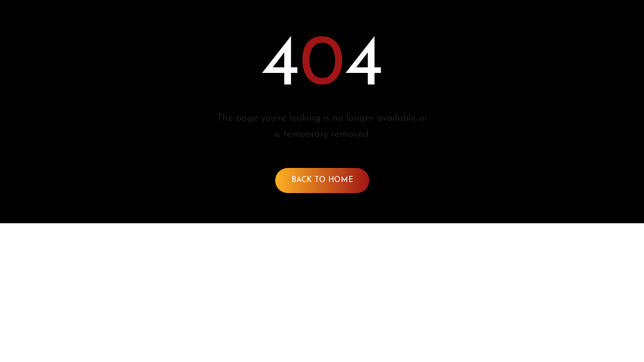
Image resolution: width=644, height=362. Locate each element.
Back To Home (322, 180)
